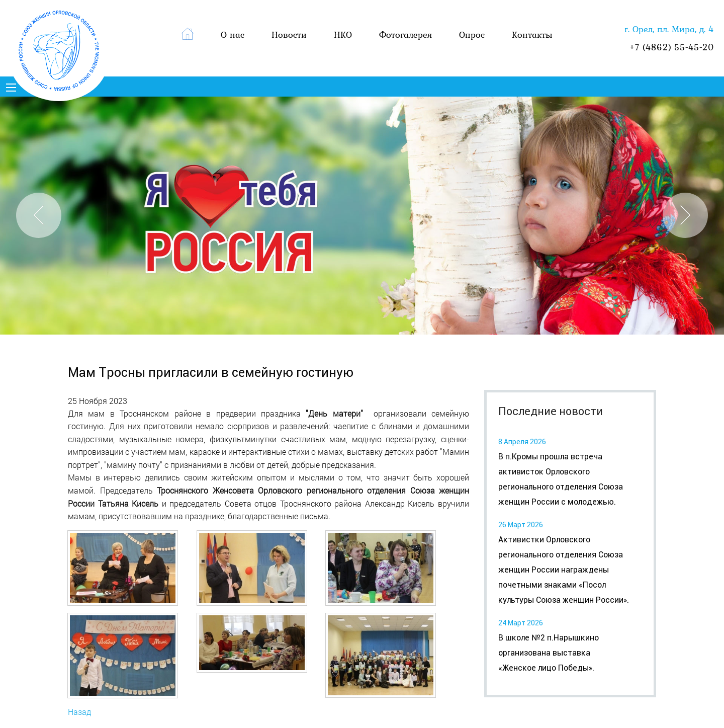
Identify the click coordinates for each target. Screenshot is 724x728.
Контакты (532, 34)
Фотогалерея (405, 34)
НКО (343, 34)
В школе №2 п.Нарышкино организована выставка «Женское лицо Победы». (549, 653)
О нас (233, 34)
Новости (289, 34)
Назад (79, 712)
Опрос (472, 34)
